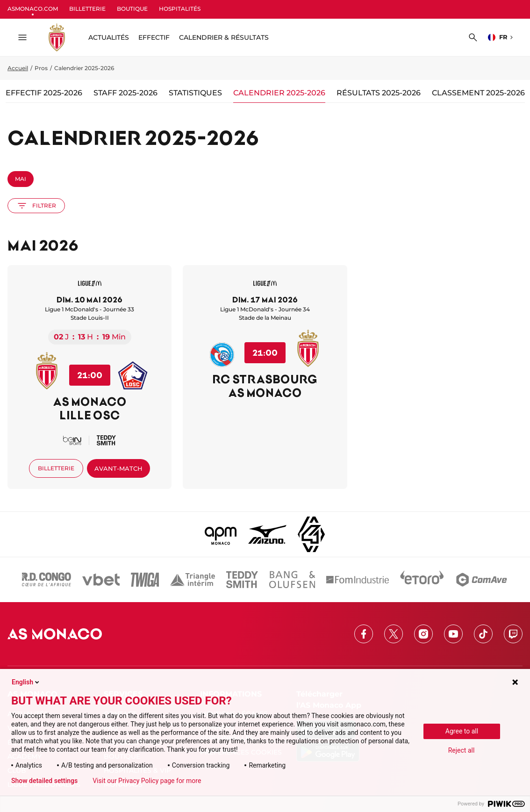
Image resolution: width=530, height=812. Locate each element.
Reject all (462, 750)
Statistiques (195, 93)
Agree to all (462, 731)
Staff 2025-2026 (125, 93)
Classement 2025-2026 (478, 93)
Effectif (154, 37)
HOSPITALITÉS (180, 9)
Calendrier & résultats (224, 37)
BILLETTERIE (87, 9)
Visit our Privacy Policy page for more (147, 781)
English (26, 682)
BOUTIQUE (132, 9)
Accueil (18, 68)
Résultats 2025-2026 (379, 93)
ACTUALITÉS (109, 37)
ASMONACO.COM (33, 9)
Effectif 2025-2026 (44, 93)
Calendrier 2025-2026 (279, 93)
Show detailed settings (44, 781)
